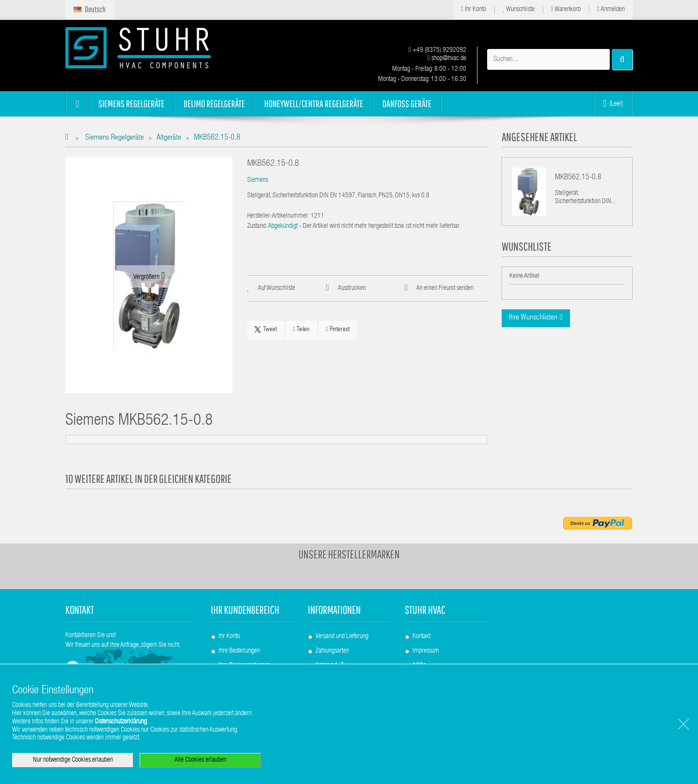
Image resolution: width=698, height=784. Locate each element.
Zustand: (257, 226)
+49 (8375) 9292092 (437, 50)
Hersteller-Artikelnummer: (278, 216)
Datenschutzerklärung (121, 722)
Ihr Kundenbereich (245, 610)
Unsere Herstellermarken (349, 554)
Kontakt (421, 637)
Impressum (426, 651)
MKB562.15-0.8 (578, 178)
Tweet (266, 330)
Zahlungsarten (332, 651)
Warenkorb (566, 9)
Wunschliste (519, 9)
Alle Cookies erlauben (200, 760)
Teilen (301, 329)
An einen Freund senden (445, 288)
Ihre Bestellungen (239, 651)
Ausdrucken (352, 288)
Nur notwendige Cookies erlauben (73, 760)
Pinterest (338, 329)
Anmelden (611, 9)
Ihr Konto (474, 9)
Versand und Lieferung (342, 637)
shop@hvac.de (447, 59)
